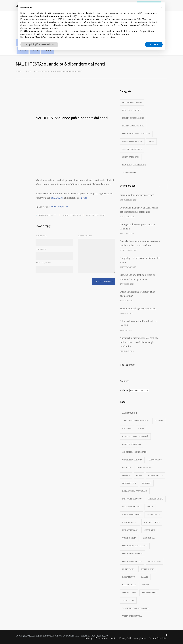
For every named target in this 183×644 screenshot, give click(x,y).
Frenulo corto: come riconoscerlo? (137, 195)
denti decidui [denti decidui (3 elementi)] (129, 483)
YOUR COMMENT (85, 236)
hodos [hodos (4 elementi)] (150, 507)
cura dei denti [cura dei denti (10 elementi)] (144, 468)
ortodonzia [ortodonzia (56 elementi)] (149, 538)
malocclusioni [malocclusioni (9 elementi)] (130, 530)
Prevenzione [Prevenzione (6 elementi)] (155, 561)
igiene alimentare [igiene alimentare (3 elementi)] (131, 514)
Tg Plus (83, 198)
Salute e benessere (95, 215)
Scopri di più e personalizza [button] (39, 44)
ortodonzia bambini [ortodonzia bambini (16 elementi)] (132, 554)
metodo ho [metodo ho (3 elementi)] (149, 530)
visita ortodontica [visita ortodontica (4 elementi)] (132, 616)
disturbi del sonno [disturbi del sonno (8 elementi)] (132, 499)
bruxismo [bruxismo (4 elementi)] (127, 429)
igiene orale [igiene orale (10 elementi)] (153, 514)
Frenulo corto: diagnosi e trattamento (138, 309)
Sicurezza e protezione (134, 165)
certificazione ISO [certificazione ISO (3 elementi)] (132, 444)
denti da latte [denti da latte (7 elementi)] (155, 475)
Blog (29, 71)
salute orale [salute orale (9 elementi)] (129, 585)
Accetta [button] (154, 44)
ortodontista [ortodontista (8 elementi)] (129, 538)
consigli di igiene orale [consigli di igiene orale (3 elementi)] (134, 452)
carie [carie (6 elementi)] (141, 429)
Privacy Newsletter (158, 638)
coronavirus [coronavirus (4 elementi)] (155, 460)
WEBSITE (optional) (43, 263)
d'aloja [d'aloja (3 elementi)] (126, 475)
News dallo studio (132, 110)
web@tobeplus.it (47, 215)
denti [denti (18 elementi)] (139, 475)
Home (18, 71)
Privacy (89, 638)
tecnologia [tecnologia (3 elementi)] (128, 600)
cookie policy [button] (106, 16)
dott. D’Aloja (57, 198)
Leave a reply (58, 207)
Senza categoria (131, 157)
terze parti (68, 19)
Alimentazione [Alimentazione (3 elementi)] (130, 413)
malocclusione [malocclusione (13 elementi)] (152, 522)
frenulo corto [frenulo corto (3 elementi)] (156, 499)
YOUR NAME (41, 236)
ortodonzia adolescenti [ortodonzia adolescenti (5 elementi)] (135, 546)
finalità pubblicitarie (54, 25)
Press (151, 141)
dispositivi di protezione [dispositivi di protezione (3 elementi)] (135, 491)
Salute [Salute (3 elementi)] (145, 577)
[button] (161, 7)
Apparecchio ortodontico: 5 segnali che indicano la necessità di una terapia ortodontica (139, 342)
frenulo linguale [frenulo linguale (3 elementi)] (131, 507)
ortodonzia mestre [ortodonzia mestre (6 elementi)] (132, 561)
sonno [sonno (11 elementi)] (146, 585)
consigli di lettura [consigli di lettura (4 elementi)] (132, 460)
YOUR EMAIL (41, 249)
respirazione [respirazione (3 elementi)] (147, 569)
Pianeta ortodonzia (72, 215)
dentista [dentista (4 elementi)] (147, 483)
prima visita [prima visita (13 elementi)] (128, 569)
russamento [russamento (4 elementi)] (129, 577)
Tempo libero (129, 173)
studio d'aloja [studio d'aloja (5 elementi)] (149, 593)
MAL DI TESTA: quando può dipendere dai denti (72, 118)
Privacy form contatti (106, 638)
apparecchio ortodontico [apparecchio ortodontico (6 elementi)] (135, 421)
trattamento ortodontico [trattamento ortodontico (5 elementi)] (136, 608)
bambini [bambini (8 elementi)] (159, 421)
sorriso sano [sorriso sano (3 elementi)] (129, 593)
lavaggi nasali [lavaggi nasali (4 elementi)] (130, 522)
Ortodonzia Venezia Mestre (136, 134)
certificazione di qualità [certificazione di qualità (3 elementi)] (135, 436)
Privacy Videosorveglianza (132, 638)
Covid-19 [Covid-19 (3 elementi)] (126, 468)
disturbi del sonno (132, 102)
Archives (124, 390)
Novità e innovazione (133, 118)
